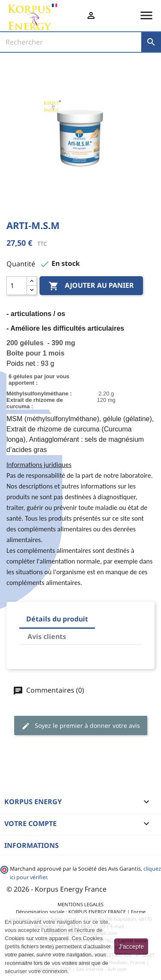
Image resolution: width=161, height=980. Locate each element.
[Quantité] (17, 286)
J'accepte (131, 947)
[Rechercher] (71, 42)
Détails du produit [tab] (57, 619)
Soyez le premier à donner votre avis (81, 726)
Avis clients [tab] (47, 636)
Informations (32, 845)
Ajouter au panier (91, 286)
